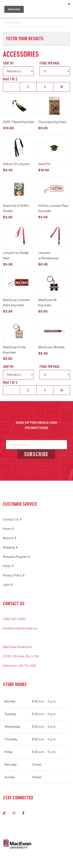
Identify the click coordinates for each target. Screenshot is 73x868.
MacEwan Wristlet (51, 347)
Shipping (10, 548)
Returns (10, 538)
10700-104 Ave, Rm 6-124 (21, 656)
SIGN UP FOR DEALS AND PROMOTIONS (36, 425)
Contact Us (12, 520)
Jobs (8, 585)
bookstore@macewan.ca (20, 628)
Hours (8, 529)
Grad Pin (44, 164)
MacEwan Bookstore (17, 647)
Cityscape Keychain (52, 122)
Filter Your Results (25, 38)
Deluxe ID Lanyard (16, 164)
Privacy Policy (14, 575)
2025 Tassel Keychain (19, 122)
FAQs (8, 566)
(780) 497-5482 (14, 619)
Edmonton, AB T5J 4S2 (19, 666)
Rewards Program (16, 557)
